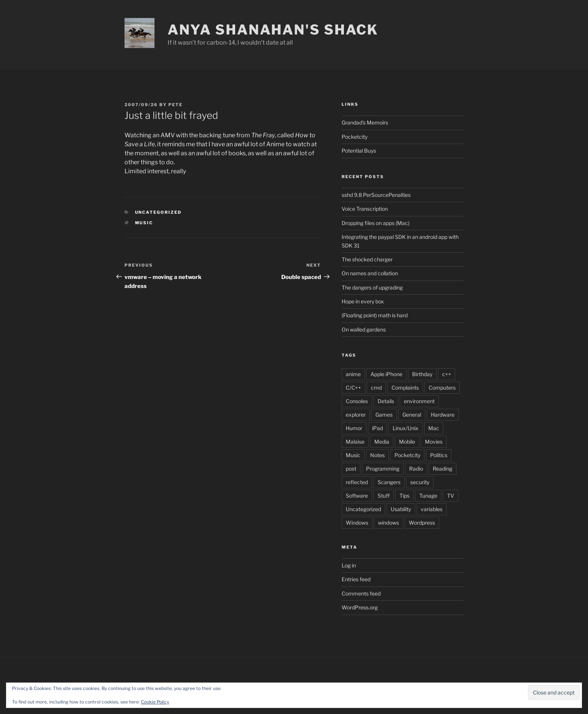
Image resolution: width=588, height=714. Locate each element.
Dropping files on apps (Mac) (376, 223)
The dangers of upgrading (372, 287)
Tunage (428, 496)
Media (382, 442)
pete (175, 105)
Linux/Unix (406, 428)
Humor (354, 428)
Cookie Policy (155, 702)
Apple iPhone (386, 374)
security (420, 482)
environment (419, 401)
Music (144, 223)
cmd (376, 388)
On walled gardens (364, 329)
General (412, 415)
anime (353, 374)
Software (357, 496)
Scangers (389, 482)
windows (388, 523)
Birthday (422, 374)
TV (451, 496)
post (351, 469)
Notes (377, 455)
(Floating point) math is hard (375, 315)
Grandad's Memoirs (365, 122)
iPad (377, 428)
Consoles (357, 401)
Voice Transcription (365, 209)
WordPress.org (360, 607)
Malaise (355, 442)
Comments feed (361, 593)
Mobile (407, 442)
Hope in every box (363, 301)
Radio (416, 469)
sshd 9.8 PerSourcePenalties (376, 195)
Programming (383, 469)
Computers (442, 388)
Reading (442, 469)
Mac (434, 428)
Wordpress (422, 523)
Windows (357, 523)
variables (432, 509)
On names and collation (370, 273)
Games (384, 415)
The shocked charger (367, 259)
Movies (434, 442)
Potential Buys (359, 151)
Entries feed (356, 579)
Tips (404, 496)
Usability (401, 509)
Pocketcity (355, 137)
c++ (447, 374)
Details (386, 401)
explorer (356, 415)
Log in (349, 565)
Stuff (384, 496)
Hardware (443, 415)
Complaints (405, 388)
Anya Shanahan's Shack (273, 30)
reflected (357, 482)
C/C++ (353, 388)
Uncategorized (363, 509)
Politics (439, 455)
